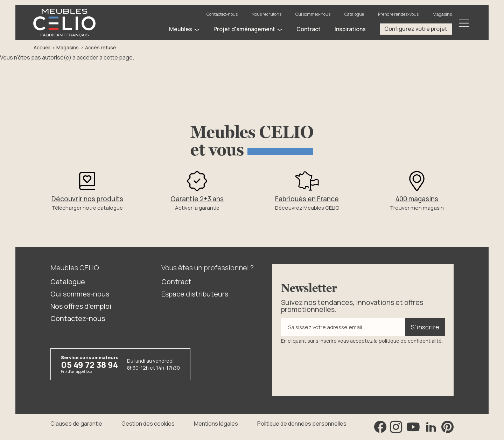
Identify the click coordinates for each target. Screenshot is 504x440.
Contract (176, 282)
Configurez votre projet (416, 29)
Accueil (42, 47)
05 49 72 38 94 (89, 365)
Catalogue (354, 14)
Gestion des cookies (148, 424)
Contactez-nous (222, 14)
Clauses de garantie (76, 424)
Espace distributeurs (195, 294)
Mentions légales (216, 424)
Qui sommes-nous (313, 14)
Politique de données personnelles (302, 424)
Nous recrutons (267, 14)
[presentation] (334, 365)
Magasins (442, 14)
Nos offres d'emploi (81, 306)
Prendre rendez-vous (398, 14)
